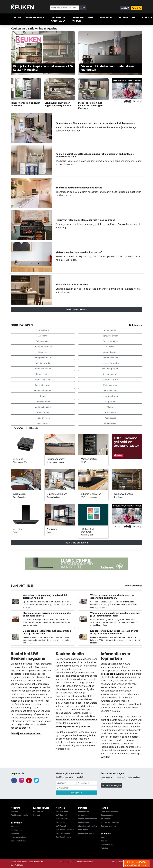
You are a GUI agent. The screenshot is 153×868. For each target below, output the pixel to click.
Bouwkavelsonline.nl (64, 837)
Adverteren (38, 811)
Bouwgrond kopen (108, 826)
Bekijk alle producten (77, 543)
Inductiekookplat (43, 363)
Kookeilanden (110, 390)
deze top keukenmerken (117, 674)
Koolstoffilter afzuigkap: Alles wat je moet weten (88, 826)
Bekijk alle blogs (134, 586)
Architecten (127, 17)
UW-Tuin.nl (60, 822)
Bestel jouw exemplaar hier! (26, 733)
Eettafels (110, 347)
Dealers (104, 841)
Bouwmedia (38, 862)
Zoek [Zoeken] (82, 8)
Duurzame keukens (43, 347)
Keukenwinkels (107, 844)
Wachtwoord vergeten (20, 815)
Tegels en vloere (43, 418)
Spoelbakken (43, 412)
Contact (36, 815)
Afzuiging (43, 336)
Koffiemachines (110, 385)
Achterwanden (110, 330)
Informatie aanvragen (58, 19)
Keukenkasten (43, 374)
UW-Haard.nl (61, 815)
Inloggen (14, 811)
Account (125, 8)
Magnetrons (110, 401)
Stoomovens (110, 412)
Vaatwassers (110, 418)
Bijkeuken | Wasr (110, 336)
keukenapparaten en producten (73, 726)
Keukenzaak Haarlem (87, 833)
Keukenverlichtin (43, 380)
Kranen (43, 396)
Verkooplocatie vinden (83, 19)
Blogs (103, 837)
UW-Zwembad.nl (63, 833)
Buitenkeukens (43, 341)
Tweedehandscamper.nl (111, 811)
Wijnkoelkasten (110, 423)
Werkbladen (43, 423)
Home (18, 17)
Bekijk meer (136, 325)
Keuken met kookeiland (88, 819)
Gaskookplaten (110, 352)
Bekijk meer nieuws (77, 309)
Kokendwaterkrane (43, 390)
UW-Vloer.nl (61, 826)
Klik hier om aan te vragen (136, 864)
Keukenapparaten (110, 369)
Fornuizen (43, 352)
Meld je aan (76, 793)
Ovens (110, 407)
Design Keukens (110, 341)
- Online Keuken (43, 330)
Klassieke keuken (110, 380)
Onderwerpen (33, 17)
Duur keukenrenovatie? (110, 822)
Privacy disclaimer (18, 837)
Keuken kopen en (43, 369)
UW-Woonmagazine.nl (65, 830)
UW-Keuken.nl (62, 819)
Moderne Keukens (43, 407)
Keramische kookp (110, 363)
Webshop (106, 17)
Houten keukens (110, 358)
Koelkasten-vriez (43, 385)
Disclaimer (15, 834)
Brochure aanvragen (111, 785)
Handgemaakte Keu (43, 358)
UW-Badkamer (62, 811)
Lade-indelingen (110, 396)
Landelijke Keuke (43, 401)
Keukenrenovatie (110, 374)
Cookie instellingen (18, 841)
